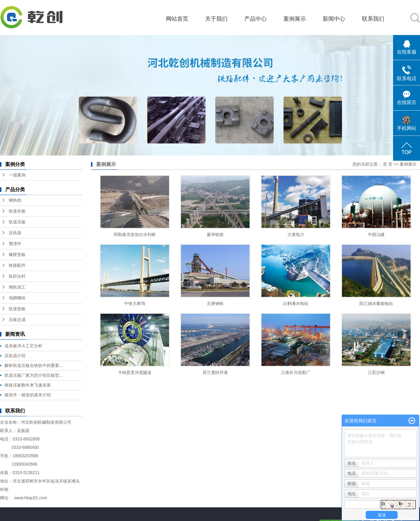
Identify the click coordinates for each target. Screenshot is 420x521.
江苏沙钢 (376, 373)
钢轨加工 (17, 287)
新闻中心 (334, 19)
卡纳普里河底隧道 (135, 373)
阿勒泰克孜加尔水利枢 (135, 235)
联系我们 (373, 19)
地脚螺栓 (17, 298)
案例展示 (295, 19)
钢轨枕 (15, 200)
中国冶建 (376, 235)
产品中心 (255, 19)
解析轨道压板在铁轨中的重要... (34, 366)
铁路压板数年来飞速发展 (28, 385)
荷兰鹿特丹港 (215, 373)
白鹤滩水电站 (296, 304)
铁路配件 (17, 265)
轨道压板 (17, 222)
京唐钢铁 (215, 304)
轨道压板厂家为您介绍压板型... (34, 375)
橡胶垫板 (17, 255)
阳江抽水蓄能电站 (376, 304)
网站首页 (177, 19)
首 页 (388, 164)
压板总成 (17, 320)
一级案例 (17, 175)
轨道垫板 (17, 309)
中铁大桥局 (135, 304)
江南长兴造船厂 (296, 373)
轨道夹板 (17, 211)
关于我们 (216, 19)
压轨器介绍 (15, 356)
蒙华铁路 (215, 235)
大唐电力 (296, 235)
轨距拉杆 (17, 276)
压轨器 (15, 233)
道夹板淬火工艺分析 (23, 346)
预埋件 (15, 244)
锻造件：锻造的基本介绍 (28, 395)
